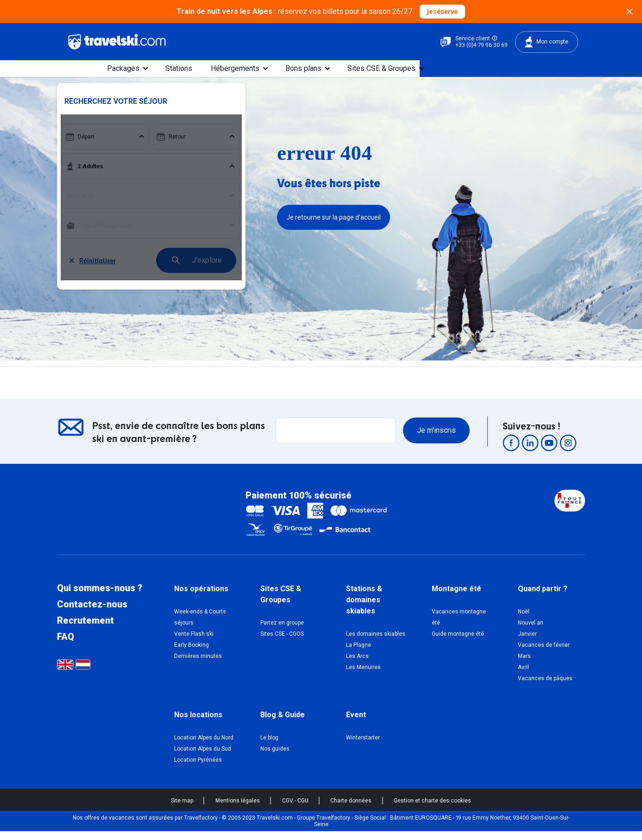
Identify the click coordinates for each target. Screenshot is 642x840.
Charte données (352, 809)
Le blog (269, 746)
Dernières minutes (198, 664)
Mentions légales (238, 809)
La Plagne (359, 653)
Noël (524, 620)
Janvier (527, 642)
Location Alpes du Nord (204, 746)
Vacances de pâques (545, 687)
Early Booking (192, 653)
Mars (524, 664)
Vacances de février (544, 653)
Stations (290, 73)
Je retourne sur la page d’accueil (334, 226)
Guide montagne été (458, 642)
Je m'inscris (436, 439)
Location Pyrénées (198, 768)
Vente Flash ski (194, 642)
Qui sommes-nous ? (100, 597)
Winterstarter (363, 746)
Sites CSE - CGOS (282, 642)
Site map (183, 809)
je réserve (442, 12)
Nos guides (275, 757)
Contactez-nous (92, 613)
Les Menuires (363, 676)
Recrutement (85, 629)
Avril (523, 676)
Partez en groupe (282, 631)
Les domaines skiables (376, 642)
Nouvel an (531, 631)
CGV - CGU (296, 809)
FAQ (66, 645)
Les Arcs (357, 664)
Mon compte (547, 42)
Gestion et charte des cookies (432, 809)
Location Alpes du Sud (203, 757)
